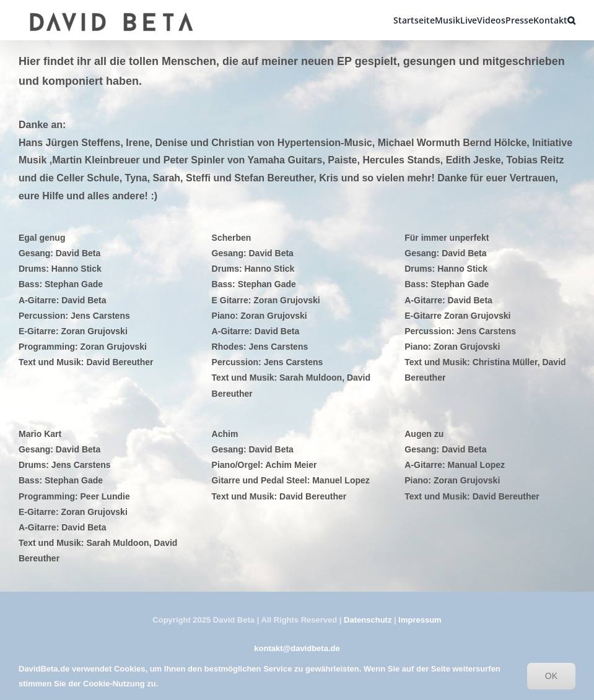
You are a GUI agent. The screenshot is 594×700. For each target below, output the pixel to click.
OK (551, 676)
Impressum (420, 620)
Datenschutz (368, 620)
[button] (571, 20)
